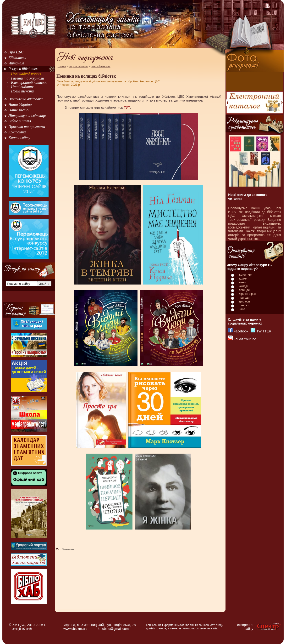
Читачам (16, 63)
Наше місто (18, 110)
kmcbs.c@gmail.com (113, 629)
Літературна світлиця (27, 116)
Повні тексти (22, 91)
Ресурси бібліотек (23, 69)
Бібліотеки (17, 58)
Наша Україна (20, 105)
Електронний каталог (29, 83)
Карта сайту (19, 138)
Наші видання (22, 87)
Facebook (241, 331)
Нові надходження (26, 74)
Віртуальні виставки (25, 99)
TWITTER (264, 331)
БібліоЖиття (20, 121)
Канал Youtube (245, 339)
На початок (65, 549)
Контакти (17, 132)
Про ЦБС (16, 52)
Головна (62, 66)
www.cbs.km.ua (75, 629)
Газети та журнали (27, 78)
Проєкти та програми (27, 127)
